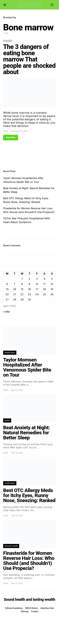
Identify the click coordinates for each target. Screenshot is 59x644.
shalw (6, 131)
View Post (11, 137)
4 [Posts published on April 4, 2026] (44, 279)
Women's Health (11, 546)
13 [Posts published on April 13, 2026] (7, 289)
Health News (10, 353)
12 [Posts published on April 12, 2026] (52, 284)
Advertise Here (47, 608)
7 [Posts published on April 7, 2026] (15, 284)
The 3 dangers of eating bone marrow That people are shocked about (29, 59)
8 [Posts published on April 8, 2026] (22, 284)
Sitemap (25, 611)
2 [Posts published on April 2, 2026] (29, 279)
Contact (35, 611)
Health (8, 41)
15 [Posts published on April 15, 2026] (22, 289)
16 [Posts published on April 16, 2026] (29, 289)
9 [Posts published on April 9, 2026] (29, 284)
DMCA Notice (31, 608)
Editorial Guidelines (14, 608)
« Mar (7, 312)
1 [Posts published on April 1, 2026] (22, 279)
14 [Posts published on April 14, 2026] (15, 289)
